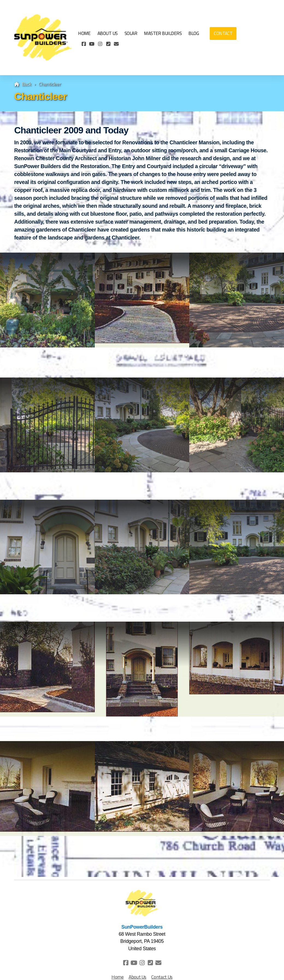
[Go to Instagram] (100, 44)
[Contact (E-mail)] (116, 44)
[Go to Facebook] (84, 44)
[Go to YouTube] (92, 44)
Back (27, 84)
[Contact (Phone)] (108, 44)
